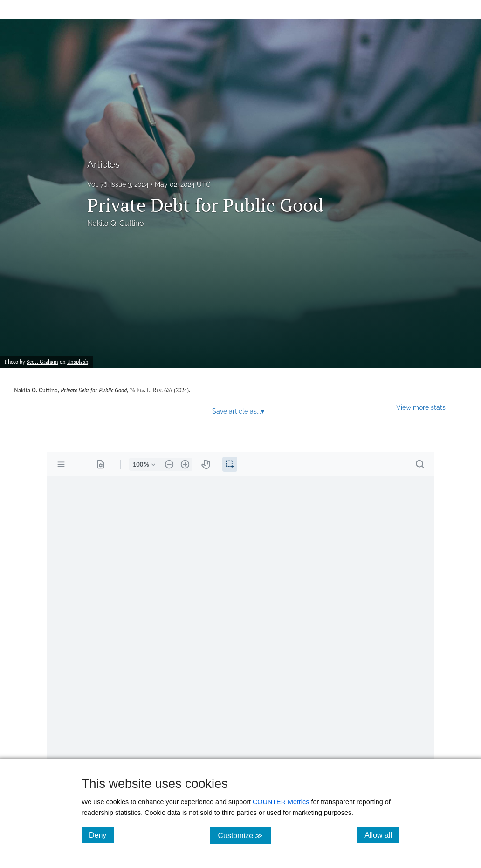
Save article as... (238, 411)
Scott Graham (42, 362)
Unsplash (78, 362)
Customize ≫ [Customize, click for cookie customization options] (244, 835)
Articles (103, 164)
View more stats (421, 407)
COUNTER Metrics (281, 802)
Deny (101, 835)
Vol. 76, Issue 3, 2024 (118, 184)
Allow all (382, 835)
